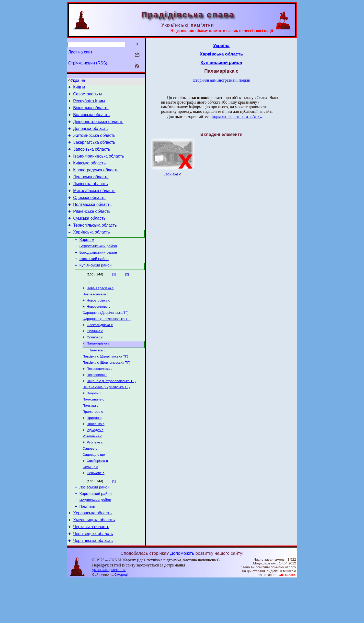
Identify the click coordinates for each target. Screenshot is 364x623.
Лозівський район (95, 525)
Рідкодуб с (95, 463)
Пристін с (94, 450)
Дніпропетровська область (98, 126)
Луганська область (91, 188)
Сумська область (89, 234)
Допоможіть (182, 597)
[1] (114, 295)
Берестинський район (98, 264)
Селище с (90, 503)
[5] (114, 518)
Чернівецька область (93, 576)
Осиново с (95, 363)
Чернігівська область (93, 584)
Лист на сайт (80, 52)
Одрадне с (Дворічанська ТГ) (106, 336)
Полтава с (91, 436)
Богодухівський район (98, 272)
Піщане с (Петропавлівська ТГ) (111, 410)
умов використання (109, 613)
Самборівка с (97, 496)
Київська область (89, 172)
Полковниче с (93, 430)
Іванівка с (98, 377)
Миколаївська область (94, 203)
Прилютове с (93, 443)
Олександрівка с (100, 349)
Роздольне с (92, 470)
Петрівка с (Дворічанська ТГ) (105, 383)
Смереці (121, 618)
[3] (89, 303)
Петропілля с (97, 403)
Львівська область (90, 195)
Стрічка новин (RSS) (88, 63)
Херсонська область (92, 553)
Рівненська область (92, 226)
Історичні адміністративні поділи (221, 80)
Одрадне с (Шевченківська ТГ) (107, 343)
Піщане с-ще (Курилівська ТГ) (106, 416)
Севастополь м (87, 96)
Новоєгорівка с (98, 323)
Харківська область (92, 249)
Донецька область (90, 134)
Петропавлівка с (100, 397)
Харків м (87, 257)
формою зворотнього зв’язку (236, 116)
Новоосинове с (98, 329)
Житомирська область (94, 142)
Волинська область (91, 119)
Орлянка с (95, 356)
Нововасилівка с (96, 316)
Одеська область (89, 211)
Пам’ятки (87, 546)
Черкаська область (91, 569)
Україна (78, 80)
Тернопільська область (95, 241)
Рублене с (95, 476)
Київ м (79, 88)
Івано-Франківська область (99, 165)
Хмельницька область (94, 561)
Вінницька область (91, 111)
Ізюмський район (94, 279)
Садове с (90, 483)
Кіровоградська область (96, 180)
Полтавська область (92, 218)
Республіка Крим (89, 103)
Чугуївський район (95, 539)
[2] (127, 295)
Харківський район (96, 532)
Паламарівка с (98, 369)
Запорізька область (92, 157)
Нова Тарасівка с (100, 309)
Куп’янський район (96, 286)
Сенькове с (95, 510)
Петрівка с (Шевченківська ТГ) (106, 390)
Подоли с (94, 423)
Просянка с (96, 456)
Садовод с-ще (94, 490)
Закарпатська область (94, 149)
